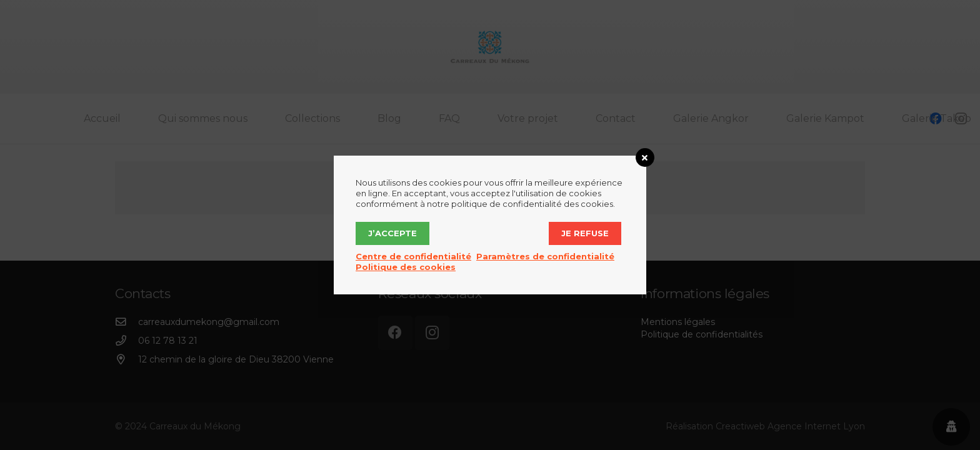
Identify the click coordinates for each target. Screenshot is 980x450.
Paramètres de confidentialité (545, 256)
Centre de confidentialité (413, 256)
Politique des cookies (406, 267)
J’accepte (392, 233)
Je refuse (585, 233)
